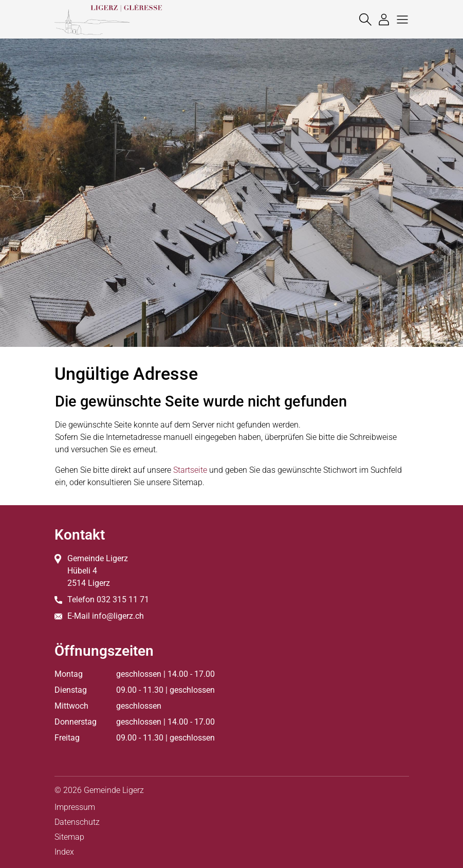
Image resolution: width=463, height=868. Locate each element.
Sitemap (69, 837)
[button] (400, 19)
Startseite (190, 470)
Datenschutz (77, 822)
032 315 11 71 (123, 599)
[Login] (381, 19)
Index (64, 852)
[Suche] (363, 19)
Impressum (75, 807)
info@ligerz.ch (118, 616)
